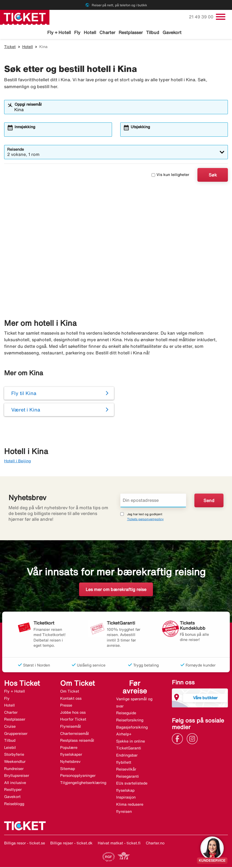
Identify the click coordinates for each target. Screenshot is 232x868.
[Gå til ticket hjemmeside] (25, 17)
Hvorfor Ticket (73, 720)
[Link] (179, 739)
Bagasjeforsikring (132, 728)
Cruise (10, 727)
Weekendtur (15, 762)
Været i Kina (26, 410)
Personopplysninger (78, 776)
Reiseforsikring (130, 721)
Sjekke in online (131, 742)
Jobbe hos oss (73, 713)
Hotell (90, 32)
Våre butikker (205, 698)
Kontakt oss (71, 699)
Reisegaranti (128, 777)
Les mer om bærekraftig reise (116, 590)
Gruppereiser (16, 734)
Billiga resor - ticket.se (25, 844)
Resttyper (13, 790)
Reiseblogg (14, 805)
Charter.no (155, 844)
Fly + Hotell (59, 32)
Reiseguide (126, 714)
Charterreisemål (75, 734)
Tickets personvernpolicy (145, 520)
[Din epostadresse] (153, 501)
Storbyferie (14, 755)
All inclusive (15, 783)
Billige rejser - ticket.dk (71, 844)
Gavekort (172, 32)
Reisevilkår (126, 770)
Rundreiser (14, 769)
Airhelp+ (124, 735)
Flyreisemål (71, 727)
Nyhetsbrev (70, 762)
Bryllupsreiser (17, 776)
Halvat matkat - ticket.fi (119, 844)
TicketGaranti (129, 749)
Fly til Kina (24, 394)
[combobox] (120, 110)
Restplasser (131, 32)
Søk (213, 176)
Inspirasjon (126, 798)
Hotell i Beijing (17, 462)
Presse (66, 706)
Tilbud (153, 32)
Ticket (10, 47)
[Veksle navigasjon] (221, 17)
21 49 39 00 (202, 17)
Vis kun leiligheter (170, 175)
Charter (107, 32)
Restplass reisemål (77, 741)
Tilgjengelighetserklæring (83, 783)
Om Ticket (70, 692)
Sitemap (68, 769)
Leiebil (10, 748)
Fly (77, 32)
